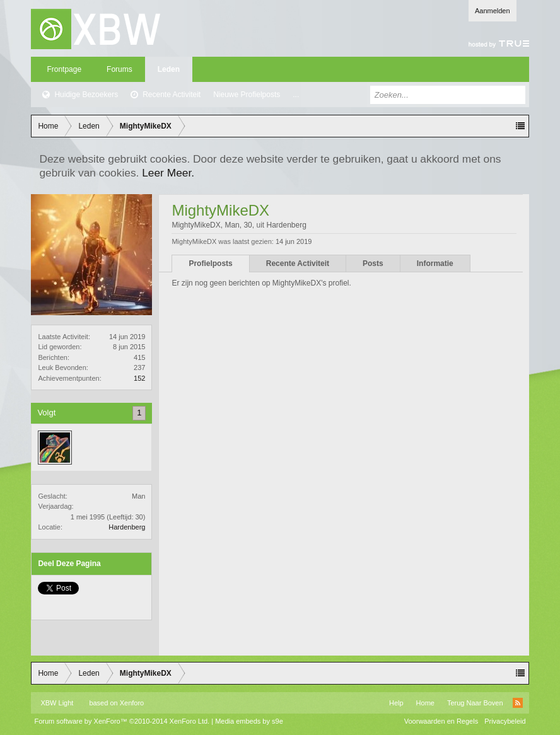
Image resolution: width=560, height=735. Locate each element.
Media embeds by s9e (249, 721)
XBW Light (57, 703)
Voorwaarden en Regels (441, 721)
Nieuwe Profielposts (247, 95)
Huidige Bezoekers (86, 95)
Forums (120, 69)
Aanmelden (493, 11)
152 (139, 378)
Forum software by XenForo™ (122, 721)
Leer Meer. (168, 173)
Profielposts (210, 263)
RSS (518, 703)
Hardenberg (127, 527)
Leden (169, 69)
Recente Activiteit (172, 95)
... (296, 95)
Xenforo (132, 703)
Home (425, 703)
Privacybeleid (505, 721)
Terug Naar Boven (475, 703)
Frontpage (64, 69)
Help (396, 703)
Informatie (435, 263)
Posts (373, 263)
